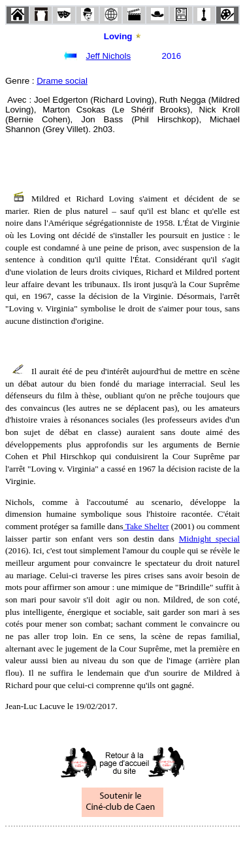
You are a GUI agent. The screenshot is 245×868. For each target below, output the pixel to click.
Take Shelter (146, 526)
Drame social (62, 81)
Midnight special (209, 539)
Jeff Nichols (108, 56)
